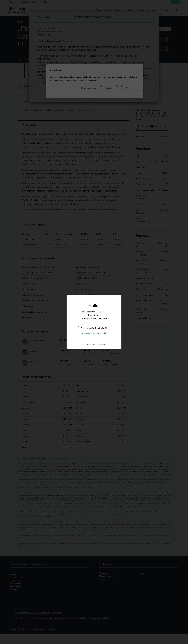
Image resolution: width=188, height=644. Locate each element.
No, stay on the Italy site (94, 333)
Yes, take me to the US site (94, 328)
